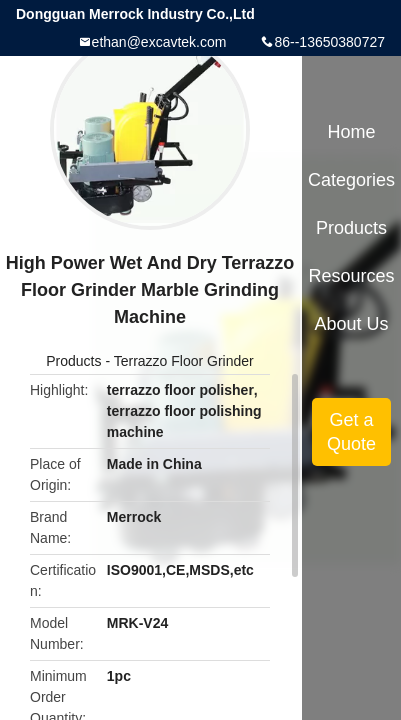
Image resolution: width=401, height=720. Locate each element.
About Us (352, 324)
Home (352, 132)
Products (73, 361)
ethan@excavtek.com (159, 42)
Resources (352, 276)
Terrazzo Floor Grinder (184, 361)
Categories (351, 180)
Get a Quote (351, 432)
